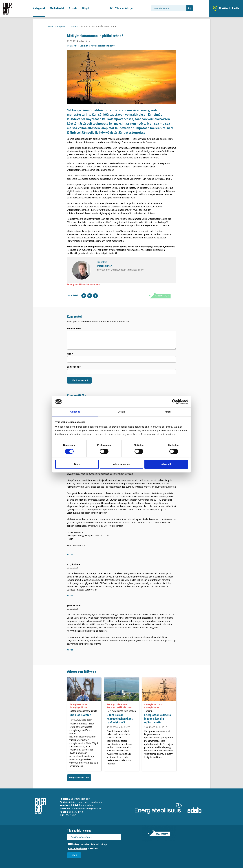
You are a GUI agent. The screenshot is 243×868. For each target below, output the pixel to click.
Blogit (86, 8)
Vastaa (70, 555)
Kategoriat (39, 8)
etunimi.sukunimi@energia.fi (87, 809)
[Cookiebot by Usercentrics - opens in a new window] (174, 402)
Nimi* (70, 354)
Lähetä (74, 855)
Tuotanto (73, 26)
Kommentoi (74, 317)
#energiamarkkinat (76, 284)
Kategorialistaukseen (79, 778)
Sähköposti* (74, 367)
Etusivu (49, 26)
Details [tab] (122, 412)
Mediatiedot (57, 8)
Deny (77, 464)
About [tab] (168, 412)
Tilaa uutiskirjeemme (79, 831)
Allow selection (121, 464)
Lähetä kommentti (79, 380)
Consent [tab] (75, 412)
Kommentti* (74, 328)
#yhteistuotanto (93, 284)
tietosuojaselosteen (78, 848)
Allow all (166, 464)
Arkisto (73, 8)
